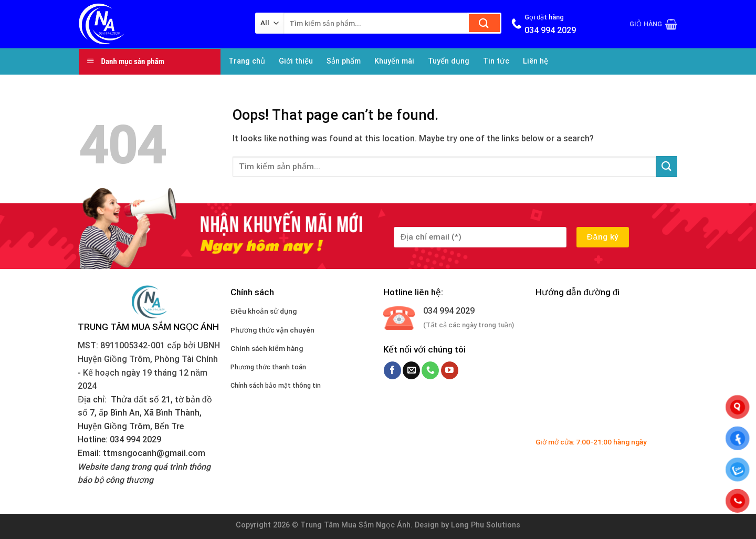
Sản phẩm (344, 61)
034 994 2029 (449, 311)
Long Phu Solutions (486, 525)
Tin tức (496, 61)
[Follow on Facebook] (392, 370)
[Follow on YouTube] (450, 370)
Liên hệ (535, 61)
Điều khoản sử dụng (264, 311)
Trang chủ (247, 61)
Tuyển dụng (449, 61)
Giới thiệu (296, 61)
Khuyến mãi (394, 61)
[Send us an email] (411, 370)
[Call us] (430, 370)
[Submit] (484, 23)
